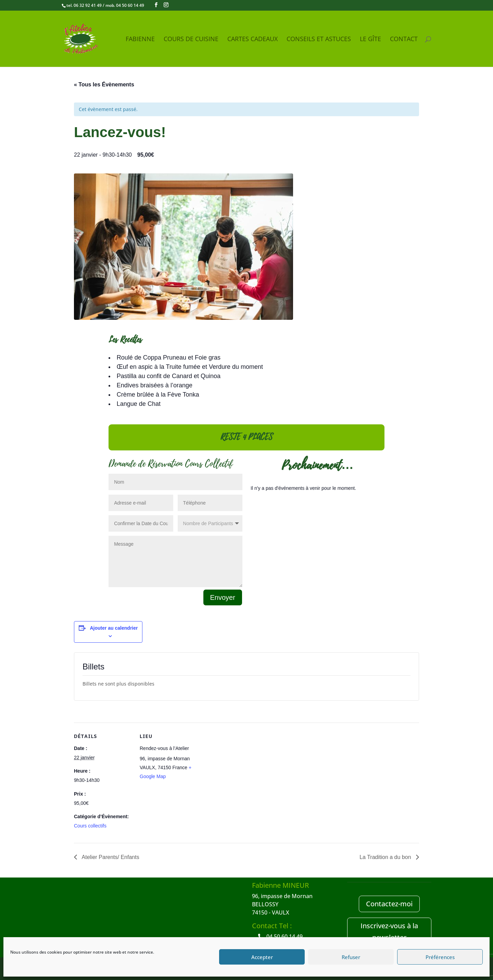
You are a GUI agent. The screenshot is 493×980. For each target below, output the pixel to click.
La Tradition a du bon (386, 857)
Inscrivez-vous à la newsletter (389, 931)
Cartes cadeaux (252, 40)
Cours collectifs (90, 826)
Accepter (262, 957)
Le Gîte (370, 40)
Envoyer (223, 597)
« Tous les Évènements (104, 84)
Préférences (440, 957)
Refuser (351, 957)
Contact (404, 40)
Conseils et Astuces (319, 40)
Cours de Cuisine (191, 40)
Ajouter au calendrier (114, 628)
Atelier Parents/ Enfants (110, 857)
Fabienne (140, 40)
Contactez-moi (389, 904)
